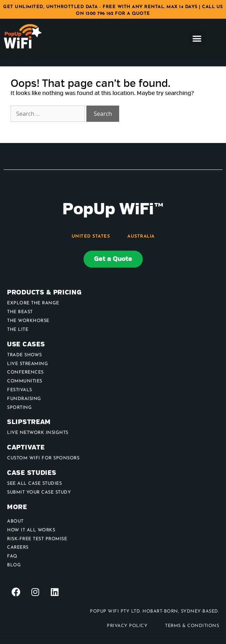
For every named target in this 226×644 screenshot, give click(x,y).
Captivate (26, 448)
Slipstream (29, 422)
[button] (197, 38)
